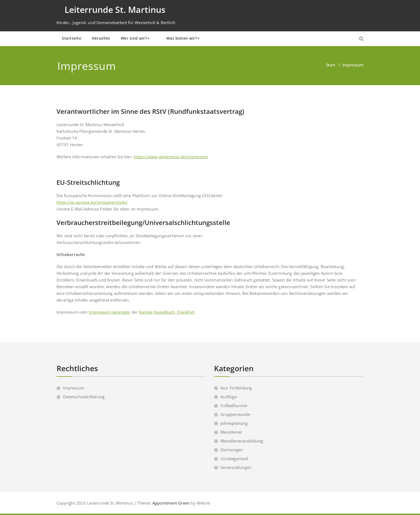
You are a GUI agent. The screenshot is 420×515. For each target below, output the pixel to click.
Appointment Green (171, 503)
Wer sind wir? (135, 38)
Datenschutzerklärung (84, 397)
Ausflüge (229, 397)
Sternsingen (232, 450)
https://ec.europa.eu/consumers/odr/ (92, 202)
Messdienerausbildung (242, 441)
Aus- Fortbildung (236, 388)
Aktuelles (101, 38)
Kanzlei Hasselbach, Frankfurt (167, 312)
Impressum (74, 388)
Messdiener (231, 432)
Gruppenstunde (235, 414)
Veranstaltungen (236, 467)
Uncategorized (234, 458)
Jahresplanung (234, 423)
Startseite (72, 38)
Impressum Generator (110, 312)
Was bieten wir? (183, 38)
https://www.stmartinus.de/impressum (171, 157)
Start (331, 65)
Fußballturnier (234, 405)
